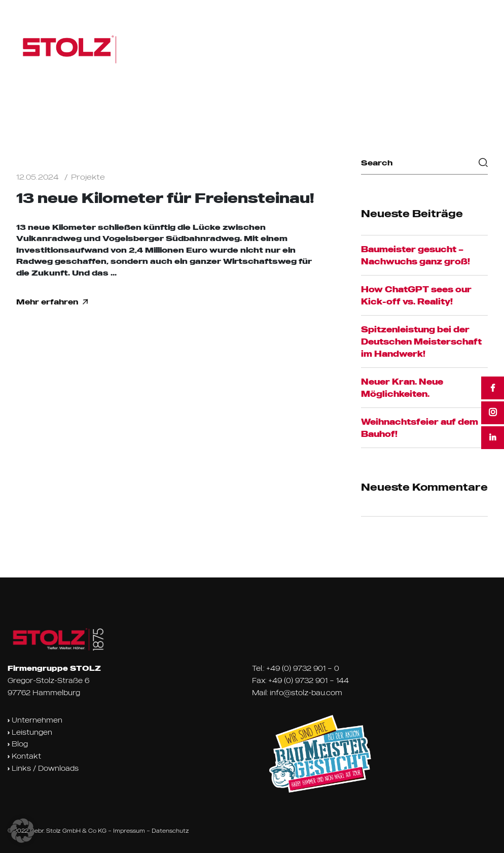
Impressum (129, 831)
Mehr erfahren (52, 302)
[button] (22, 831)
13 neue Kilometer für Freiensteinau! (165, 198)
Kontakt (24, 756)
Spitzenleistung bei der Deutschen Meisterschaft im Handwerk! (421, 342)
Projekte (88, 177)
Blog (18, 744)
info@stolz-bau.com (306, 693)
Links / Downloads (43, 768)
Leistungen (30, 732)
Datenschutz (170, 831)
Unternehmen (35, 720)
